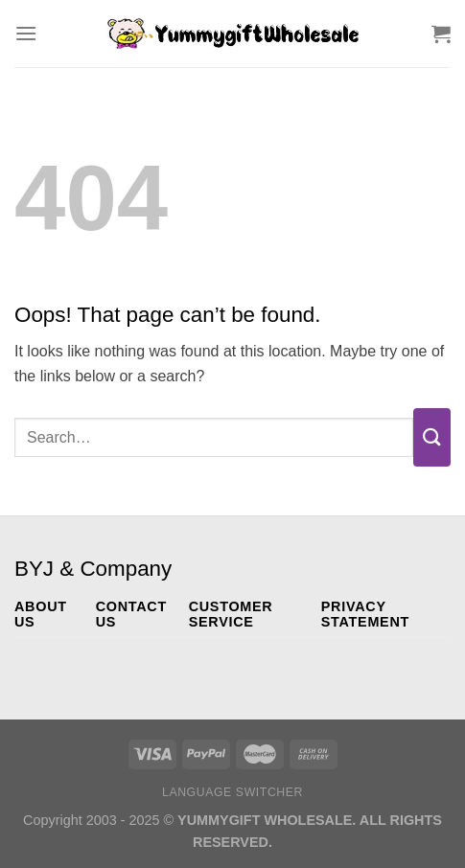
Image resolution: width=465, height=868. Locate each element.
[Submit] (432, 437)
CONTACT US (131, 614)
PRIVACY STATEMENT (365, 614)
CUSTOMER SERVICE (231, 614)
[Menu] (26, 33)
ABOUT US (41, 614)
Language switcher (232, 792)
